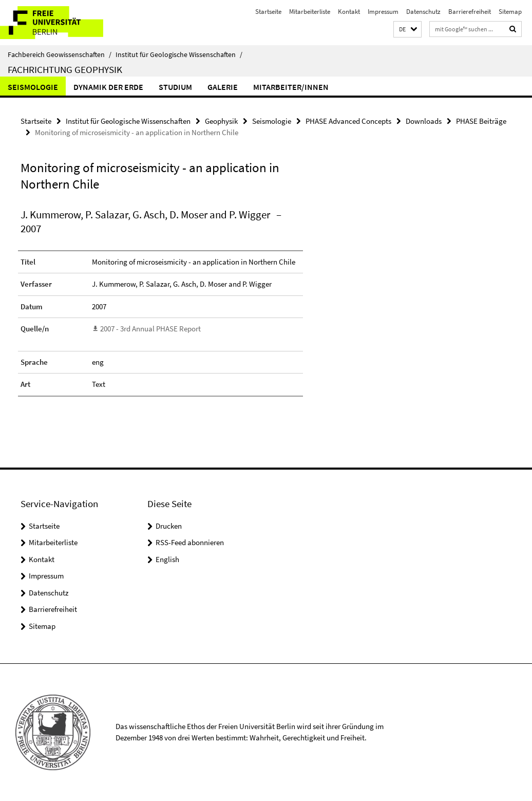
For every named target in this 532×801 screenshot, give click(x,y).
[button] (407, 30)
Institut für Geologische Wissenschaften (179, 54)
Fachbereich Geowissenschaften (60, 54)
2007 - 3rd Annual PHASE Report (150, 329)
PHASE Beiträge (481, 121)
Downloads (424, 121)
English (167, 559)
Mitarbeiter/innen (291, 87)
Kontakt (349, 12)
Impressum (383, 12)
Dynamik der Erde (108, 87)
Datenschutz (423, 12)
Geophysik (221, 121)
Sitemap (510, 12)
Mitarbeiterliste (310, 12)
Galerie (223, 87)
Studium (175, 87)
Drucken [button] (169, 526)
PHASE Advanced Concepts (348, 121)
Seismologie (33, 87)
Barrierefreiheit (470, 12)
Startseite (268, 12)
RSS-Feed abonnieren (190, 542)
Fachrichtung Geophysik (65, 69)
